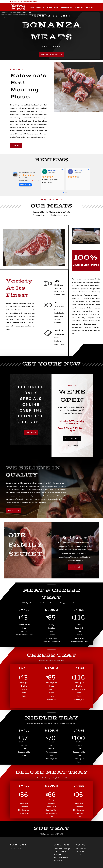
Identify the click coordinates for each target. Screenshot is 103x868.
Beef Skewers (75, 538)
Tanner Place (78, 170)
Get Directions (72, 439)
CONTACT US (14, 510)
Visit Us (16, 145)
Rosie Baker (52, 170)
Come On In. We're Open (52, 55)
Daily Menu (31, 433)
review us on (25, 185)
